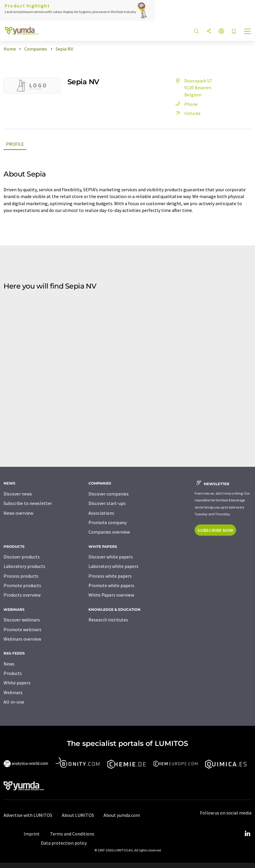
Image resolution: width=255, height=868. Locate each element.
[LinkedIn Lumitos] (247, 834)
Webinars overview (22, 639)
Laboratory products (24, 566)
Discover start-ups (107, 503)
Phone (186, 104)
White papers (17, 683)
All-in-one (14, 702)
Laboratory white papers (113, 566)
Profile (15, 144)
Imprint (32, 834)
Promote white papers (111, 585)
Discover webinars (22, 620)
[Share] (209, 31)
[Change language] (221, 31)
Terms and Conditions (72, 834)
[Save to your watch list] (234, 32)
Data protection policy (64, 843)
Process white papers (110, 576)
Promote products (22, 585)
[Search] (196, 31)
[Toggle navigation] (248, 32)
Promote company (108, 522)
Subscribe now (215, 530)
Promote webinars (22, 629)
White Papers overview (111, 595)
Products (13, 673)
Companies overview (109, 532)
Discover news (18, 494)
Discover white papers (111, 557)
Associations (101, 513)
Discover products (22, 557)
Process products (21, 576)
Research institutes (108, 620)
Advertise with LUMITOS (28, 815)
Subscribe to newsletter (28, 503)
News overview (18, 513)
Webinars (13, 692)
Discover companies (109, 494)
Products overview (22, 595)
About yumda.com (122, 815)
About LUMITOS (78, 815)
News (9, 664)
